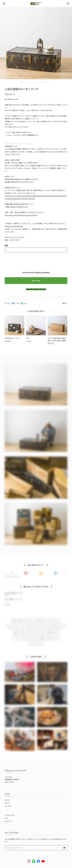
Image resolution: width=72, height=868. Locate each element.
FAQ (6, 818)
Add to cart (36, 281)
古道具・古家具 (17, 623)
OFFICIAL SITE (10, 815)
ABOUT (7, 803)
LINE (24, 303)
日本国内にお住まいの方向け (36, 289)
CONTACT (8, 821)
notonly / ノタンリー (15, 628)
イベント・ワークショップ (22, 640)
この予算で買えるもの (51, 634)
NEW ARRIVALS (36, 646)
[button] (21, 82)
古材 (28, 623)
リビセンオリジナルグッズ (32, 634)
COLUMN (8, 806)
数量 (6, 246)
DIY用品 (28, 628)
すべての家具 (38, 623)
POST (8, 303)
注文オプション (54, 640)
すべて (12, 575)
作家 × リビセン (59, 628)
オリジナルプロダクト (53, 623)
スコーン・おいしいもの (42, 628)
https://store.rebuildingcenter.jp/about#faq (21, 215)
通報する (65, 303)
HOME (7, 800)
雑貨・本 (17, 634)
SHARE (16, 303)
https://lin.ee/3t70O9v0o (14, 226)
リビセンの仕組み (39, 640)
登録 (64, 848)
